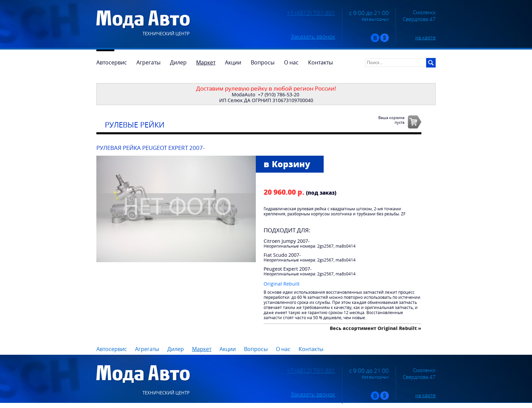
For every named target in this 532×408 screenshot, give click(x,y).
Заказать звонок (313, 37)
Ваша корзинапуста (391, 120)
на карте (425, 37)
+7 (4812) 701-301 (311, 13)
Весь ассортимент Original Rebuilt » (376, 328)
